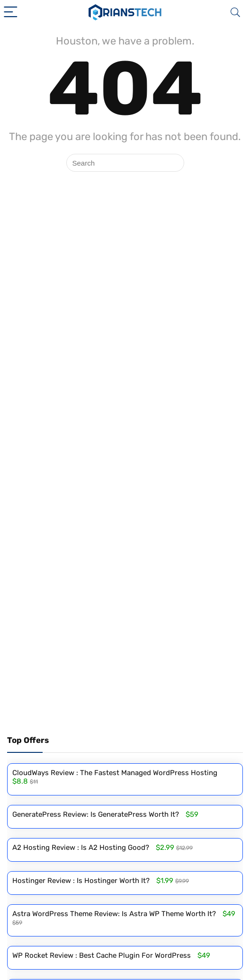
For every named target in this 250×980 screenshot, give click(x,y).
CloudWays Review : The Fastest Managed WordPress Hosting (115, 773)
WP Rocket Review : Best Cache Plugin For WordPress (102, 955)
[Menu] (11, 13)
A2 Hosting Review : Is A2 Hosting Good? (81, 848)
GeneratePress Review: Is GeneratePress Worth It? (96, 814)
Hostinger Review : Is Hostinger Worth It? (81, 881)
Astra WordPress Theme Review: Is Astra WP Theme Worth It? (114, 914)
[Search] (235, 13)
